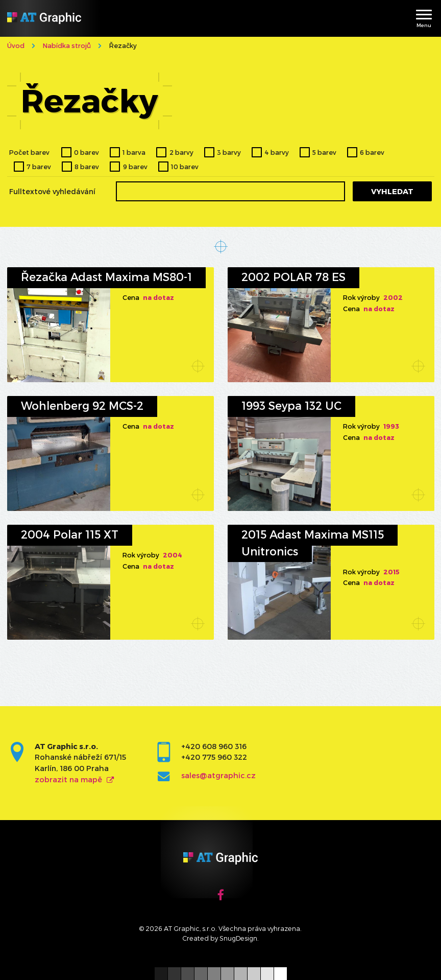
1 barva (134, 152)
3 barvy (229, 152)
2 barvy (181, 152)
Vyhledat (392, 191)
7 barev (39, 166)
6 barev (372, 152)
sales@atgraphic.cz (218, 775)
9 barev (135, 166)
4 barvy (277, 152)
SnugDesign (238, 938)
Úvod (16, 45)
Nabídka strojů (67, 45)
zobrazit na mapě (68, 779)
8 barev (87, 166)
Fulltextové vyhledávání (52, 192)
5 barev (324, 152)
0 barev (87, 152)
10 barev (185, 166)
